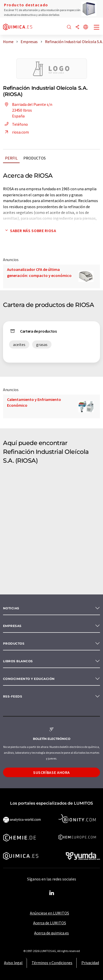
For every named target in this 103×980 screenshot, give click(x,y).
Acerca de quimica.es (51, 933)
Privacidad (90, 963)
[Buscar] (69, 27)
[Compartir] (77, 27)
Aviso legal (13, 963)
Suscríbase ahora (51, 772)
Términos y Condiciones (52, 963)
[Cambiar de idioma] (86, 27)
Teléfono (15, 124)
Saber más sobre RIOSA (30, 231)
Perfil (11, 158)
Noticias (11, 608)
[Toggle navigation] (97, 28)
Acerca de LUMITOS (50, 923)
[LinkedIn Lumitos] (51, 893)
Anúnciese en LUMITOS (49, 913)
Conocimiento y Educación (29, 679)
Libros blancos (18, 661)
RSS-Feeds (13, 696)
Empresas (12, 626)
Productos (35, 158)
